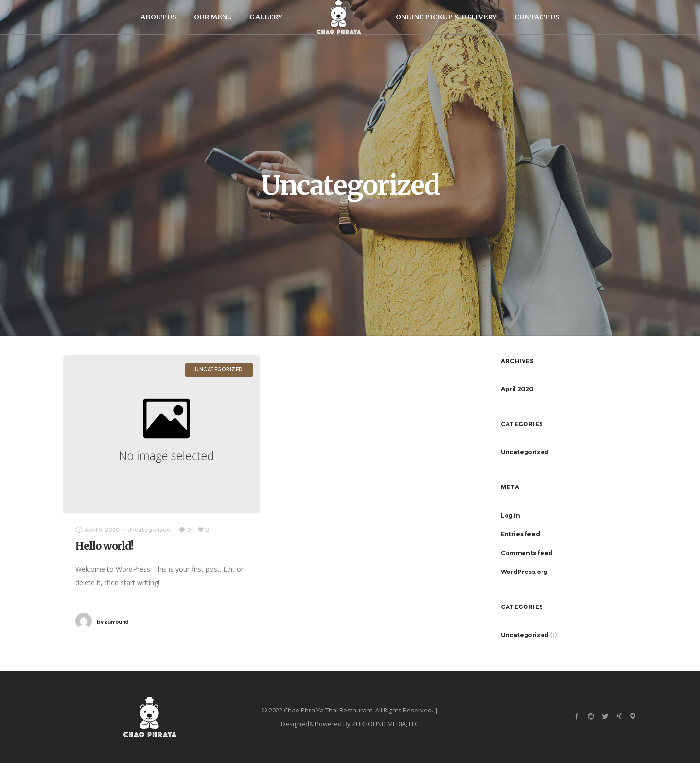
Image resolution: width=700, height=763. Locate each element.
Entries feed (520, 534)
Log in (510, 515)
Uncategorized (525, 452)
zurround (113, 622)
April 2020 (517, 389)
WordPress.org (524, 572)
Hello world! (104, 546)
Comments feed (527, 553)
